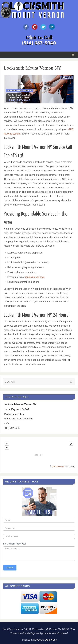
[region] (39, 89)
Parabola (38, 640)
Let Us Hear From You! (15, 544)
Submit (10, 568)
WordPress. (51, 640)
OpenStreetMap (58, 466)
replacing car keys (35, 277)
